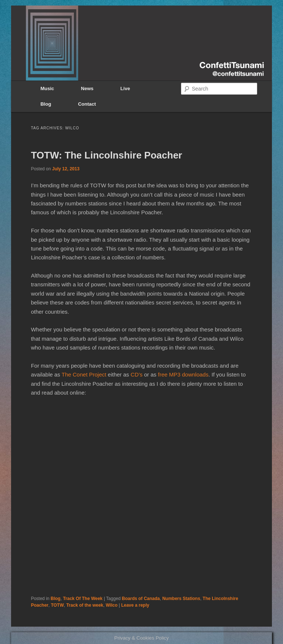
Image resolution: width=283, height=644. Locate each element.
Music (47, 88)
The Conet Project (84, 374)
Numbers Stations (181, 599)
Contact (87, 104)
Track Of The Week (83, 599)
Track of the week (85, 605)
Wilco (112, 605)
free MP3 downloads (183, 374)
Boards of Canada (141, 599)
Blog (46, 104)
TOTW (57, 605)
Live (125, 88)
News (87, 88)
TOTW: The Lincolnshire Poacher (107, 155)
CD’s (137, 374)
